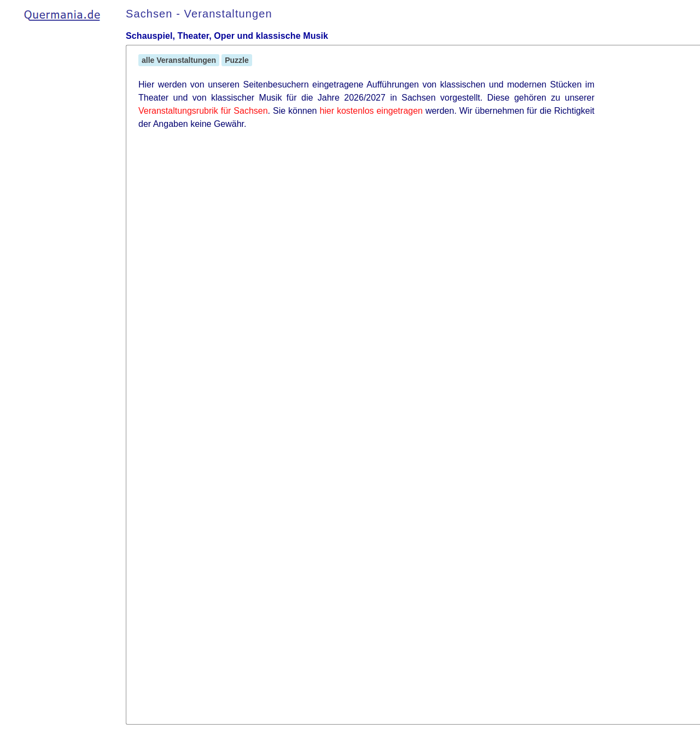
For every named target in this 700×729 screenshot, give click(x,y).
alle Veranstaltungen (179, 60)
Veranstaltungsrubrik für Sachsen (203, 111)
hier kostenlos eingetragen (371, 111)
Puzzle (237, 60)
